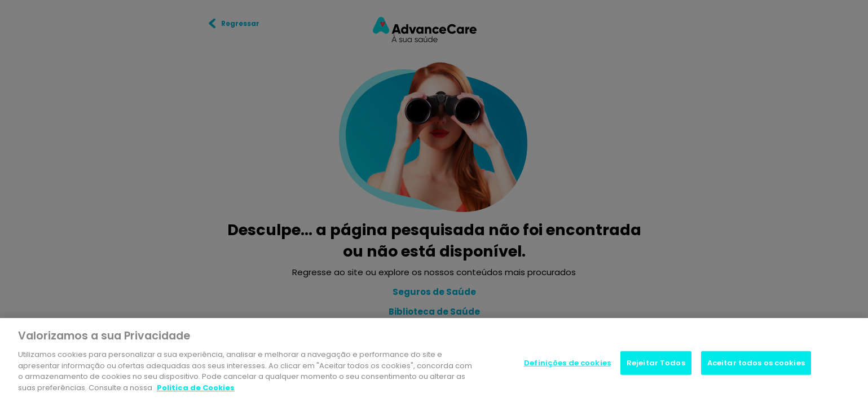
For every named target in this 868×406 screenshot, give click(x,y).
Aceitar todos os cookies (756, 364)
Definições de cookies (567, 364)
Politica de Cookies (196, 389)
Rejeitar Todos (656, 364)
